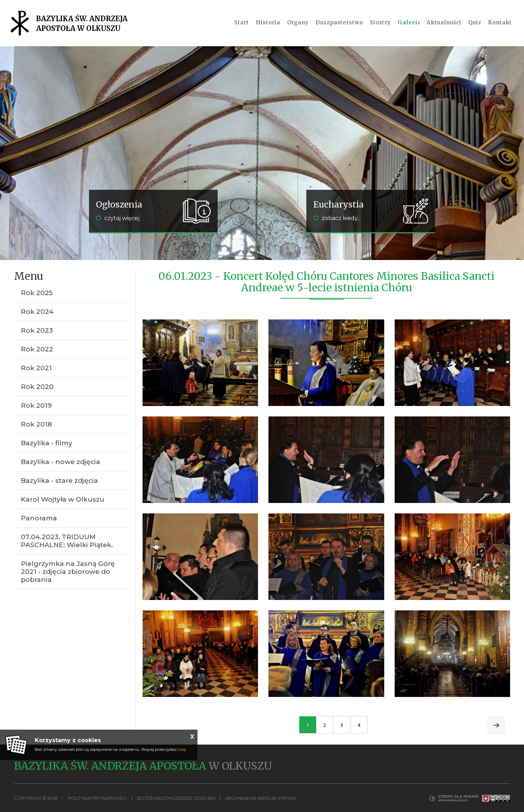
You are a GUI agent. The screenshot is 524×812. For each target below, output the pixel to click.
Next (496, 725)
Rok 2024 (37, 312)
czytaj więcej (118, 218)
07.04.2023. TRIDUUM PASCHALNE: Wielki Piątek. (67, 541)
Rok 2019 (36, 405)
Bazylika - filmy (47, 443)
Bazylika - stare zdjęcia (59, 481)
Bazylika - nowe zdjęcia (61, 462)
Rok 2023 (37, 330)
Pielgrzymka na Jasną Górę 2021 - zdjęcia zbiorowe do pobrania (68, 572)
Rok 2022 (37, 349)
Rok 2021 (36, 368)
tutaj (182, 749)
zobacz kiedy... (337, 218)
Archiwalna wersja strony (261, 798)
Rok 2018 (37, 424)
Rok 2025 (37, 293)
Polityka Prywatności (97, 798)
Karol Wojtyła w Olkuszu (63, 499)
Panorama (39, 518)
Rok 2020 (37, 387)
